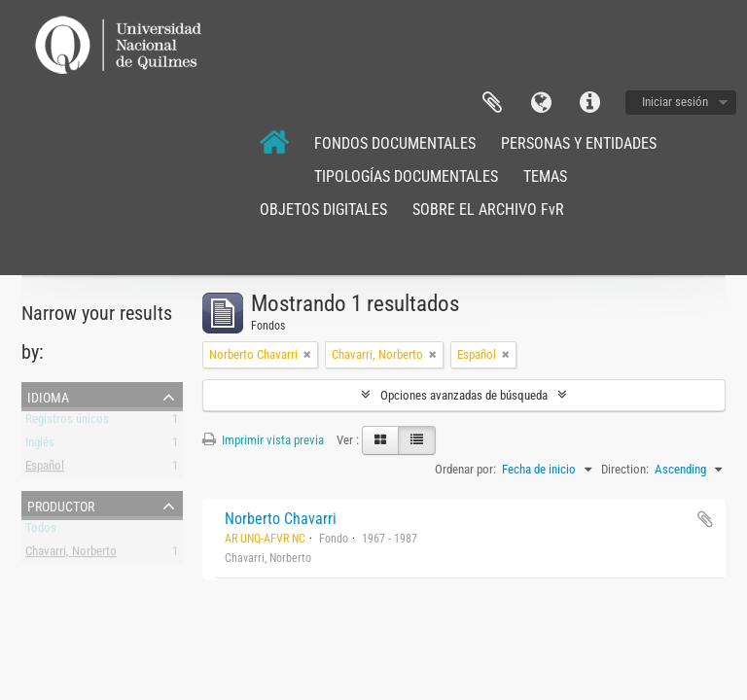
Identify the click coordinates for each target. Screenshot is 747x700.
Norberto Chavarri (281, 519)
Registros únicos (67, 422)
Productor (61, 505)
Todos (41, 531)
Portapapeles (492, 103)
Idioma (541, 103)
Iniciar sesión (675, 102)
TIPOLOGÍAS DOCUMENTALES (406, 176)
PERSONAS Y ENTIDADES (579, 143)
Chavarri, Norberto (71, 555)
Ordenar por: (465, 469)
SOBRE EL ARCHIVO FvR (488, 210)
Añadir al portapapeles (705, 519)
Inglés (40, 446)
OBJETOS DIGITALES (323, 210)
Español (45, 469)
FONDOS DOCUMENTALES (395, 143)
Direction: (625, 469)
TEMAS (545, 176)
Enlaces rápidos (589, 103)
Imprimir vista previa (263, 440)
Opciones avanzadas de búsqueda (464, 395)
